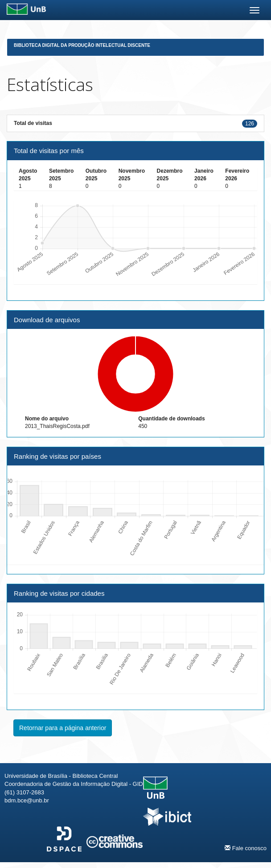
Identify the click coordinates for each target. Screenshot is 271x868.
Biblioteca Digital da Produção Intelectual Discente (82, 45)
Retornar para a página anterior (63, 728)
